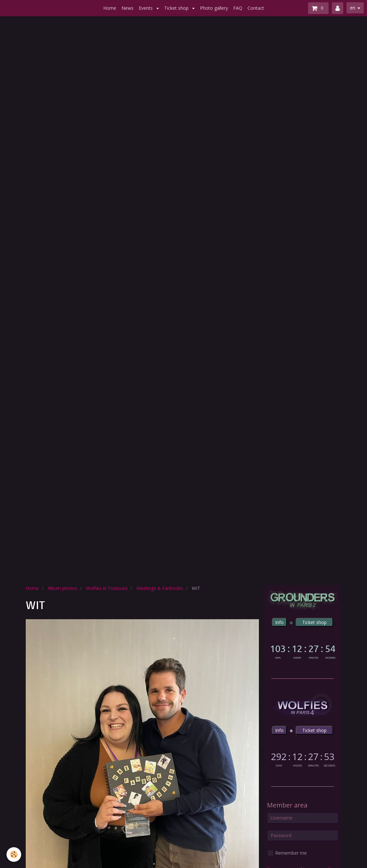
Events (146, 8)
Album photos (62, 588)
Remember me (287, 853)
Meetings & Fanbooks (160, 588)
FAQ (238, 8)
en (353, 8)
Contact (256, 8)
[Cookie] (14, 855)
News (127, 8)
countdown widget (303, 651)
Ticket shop (177, 8)
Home (110, 8)
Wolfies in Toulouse (107, 588)
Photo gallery (214, 8)
